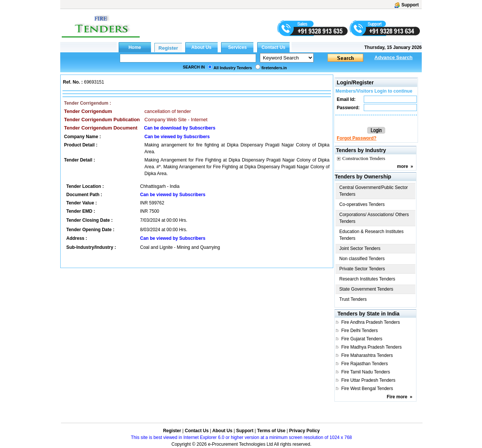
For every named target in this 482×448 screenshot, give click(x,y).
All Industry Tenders (233, 68)
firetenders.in (274, 68)
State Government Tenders (366, 289)
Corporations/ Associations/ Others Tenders (374, 218)
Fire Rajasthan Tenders (365, 364)
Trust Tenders (353, 299)
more (402, 166)
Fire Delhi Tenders (359, 331)
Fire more (397, 397)
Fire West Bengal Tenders (367, 389)
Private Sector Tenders (362, 269)
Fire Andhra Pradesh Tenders (371, 322)
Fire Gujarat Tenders (362, 339)
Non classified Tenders (362, 259)
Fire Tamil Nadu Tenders (366, 372)
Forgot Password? (356, 138)
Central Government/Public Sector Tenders (374, 191)
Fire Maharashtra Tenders (367, 355)
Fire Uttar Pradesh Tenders (368, 380)
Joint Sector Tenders (360, 248)
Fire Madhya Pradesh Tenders (371, 347)
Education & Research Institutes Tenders (371, 235)
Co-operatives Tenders (362, 204)
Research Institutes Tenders (367, 279)
